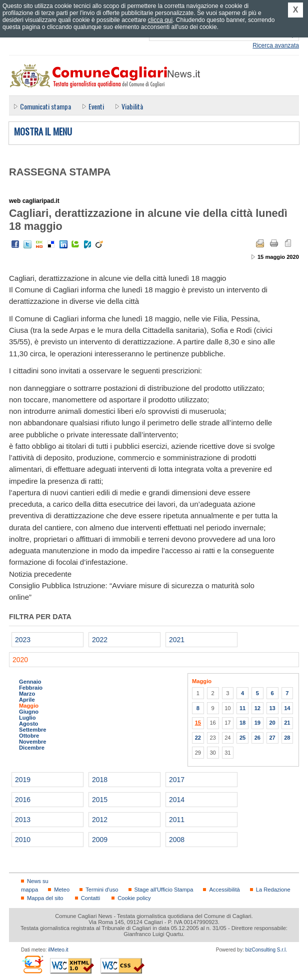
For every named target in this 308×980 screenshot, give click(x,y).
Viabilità (132, 106)
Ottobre (29, 736)
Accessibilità (224, 890)
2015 (100, 800)
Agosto (28, 724)
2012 (100, 820)
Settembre (33, 730)
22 (198, 738)
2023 (23, 640)
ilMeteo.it (58, 950)
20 (272, 723)
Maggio (29, 706)
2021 (177, 640)
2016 (23, 800)
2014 (177, 800)
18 (242, 723)
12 (257, 708)
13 (272, 708)
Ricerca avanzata (276, 45)
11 (242, 708)
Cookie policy (134, 898)
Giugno (29, 712)
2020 (20, 660)
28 (287, 738)
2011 (177, 820)
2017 (177, 780)
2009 (100, 840)
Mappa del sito (45, 898)
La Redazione (273, 890)
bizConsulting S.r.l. (266, 950)
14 (287, 708)
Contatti (90, 898)
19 (257, 723)
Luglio (27, 718)
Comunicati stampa (45, 106)
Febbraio (31, 688)
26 (257, 738)
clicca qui (160, 20)
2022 (100, 640)
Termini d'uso (102, 890)
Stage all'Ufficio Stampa (164, 890)
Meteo (62, 890)
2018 (100, 780)
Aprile (27, 700)
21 (287, 723)
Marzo (27, 694)
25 (242, 738)
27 (272, 738)
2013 (23, 820)
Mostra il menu (43, 132)
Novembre (33, 742)
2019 (23, 780)
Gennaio (30, 682)
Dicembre (32, 748)
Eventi (96, 106)
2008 (177, 840)
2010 (23, 840)
